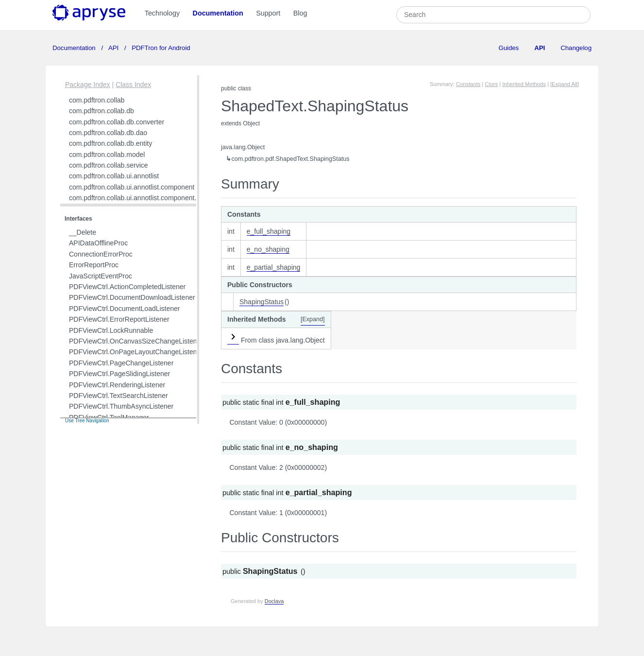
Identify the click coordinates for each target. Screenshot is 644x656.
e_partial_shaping (274, 267)
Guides (508, 48)
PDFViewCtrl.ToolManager (109, 417)
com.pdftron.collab (97, 100)
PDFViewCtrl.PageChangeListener (121, 363)
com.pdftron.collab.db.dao (108, 133)
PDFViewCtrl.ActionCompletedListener (127, 287)
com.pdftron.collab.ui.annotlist (114, 176)
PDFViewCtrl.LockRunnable (111, 330)
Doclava (274, 601)
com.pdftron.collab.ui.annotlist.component (132, 187)
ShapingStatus (262, 302)
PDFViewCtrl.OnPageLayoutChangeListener (136, 352)
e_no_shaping (268, 249)
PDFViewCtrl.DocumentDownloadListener (132, 297)
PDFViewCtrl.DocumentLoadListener (125, 309)
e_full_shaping (269, 231)
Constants (468, 84)
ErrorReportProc (94, 265)
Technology (162, 13)
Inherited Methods (524, 84)
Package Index (88, 85)
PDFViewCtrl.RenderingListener (117, 385)
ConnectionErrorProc (101, 254)
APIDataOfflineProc (98, 243)
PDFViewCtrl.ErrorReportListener (119, 319)
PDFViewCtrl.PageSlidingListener (119, 374)
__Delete (83, 232)
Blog (300, 13)
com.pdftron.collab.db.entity (110, 143)
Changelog (576, 48)
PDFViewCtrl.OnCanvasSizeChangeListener (136, 341)
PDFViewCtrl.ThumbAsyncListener (121, 406)
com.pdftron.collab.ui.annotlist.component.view (139, 198)
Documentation (218, 13)
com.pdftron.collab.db (102, 111)
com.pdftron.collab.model (107, 155)
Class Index (133, 85)
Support (268, 13)
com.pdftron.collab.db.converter (117, 122)
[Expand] (313, 319)
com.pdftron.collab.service (109, 165)
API (114, 48)
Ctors (491, 84)
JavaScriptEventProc (101, 276)
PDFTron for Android (160, 48)
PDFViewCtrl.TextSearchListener (119, 396)
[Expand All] (565, 84)
